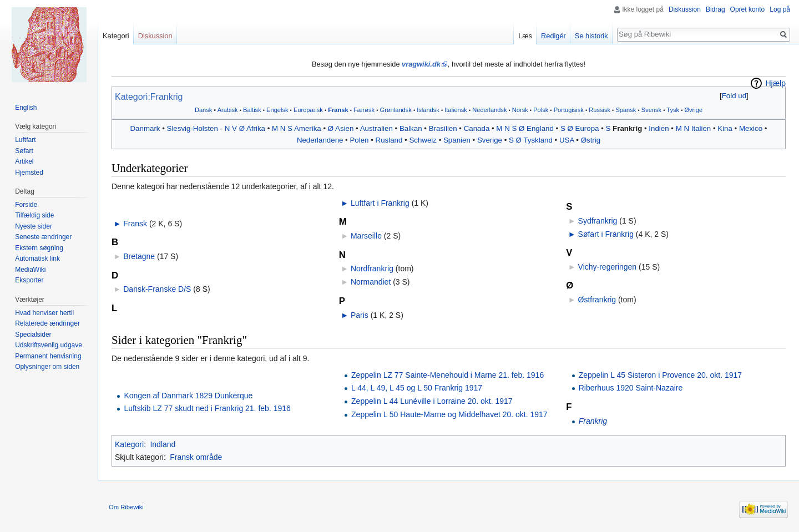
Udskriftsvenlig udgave (49, 345)
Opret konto (748, 9)
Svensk (651, 110)
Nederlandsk (489, 110)
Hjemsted (29, 173)
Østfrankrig (597, 300)
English (26, 108)
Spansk (626, 110)
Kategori (129, 444)
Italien (701, 128)
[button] (734, 96)
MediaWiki (30, 270)
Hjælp (775, 83)
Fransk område (196, 457)
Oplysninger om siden (47, 367)
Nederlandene (320, 140)
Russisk (600, 110)
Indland (163, 444)
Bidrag (715, 9)
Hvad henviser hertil (44, 313)
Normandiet (371, 282)
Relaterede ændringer (47, 323)
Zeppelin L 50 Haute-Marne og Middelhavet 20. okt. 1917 (449, 414)
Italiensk (456, 110)
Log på (780, 9)
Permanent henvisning (48, 356)
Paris (360, 315)
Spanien (457, 140)
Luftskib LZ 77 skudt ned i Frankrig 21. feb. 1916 (207, 408)
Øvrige (693, 110)
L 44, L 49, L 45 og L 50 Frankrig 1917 (417, 388)
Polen (359, 140)
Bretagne (139, 256)
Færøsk (364, 110)
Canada (477, 128)
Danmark (145, 128)
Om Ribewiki (126, 507)
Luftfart (25, 140)
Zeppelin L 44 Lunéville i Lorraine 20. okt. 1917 (432, 401)
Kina (725, 128)
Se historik (591, 36)
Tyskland (538, 140)
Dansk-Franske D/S (157, 289)
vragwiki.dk (421, 64)
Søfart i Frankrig (606, 234)
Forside (26, 205)
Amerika (308, 128)
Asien (344, 128)
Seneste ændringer (43, 237)
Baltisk (252, 110)
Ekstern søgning (39, 248)
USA (567, 140)
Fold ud (734, 96)
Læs (525, 36)
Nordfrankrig (372, 268)
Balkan (411, 128)
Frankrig (627, 128)
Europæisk (308, 110)
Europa (587, 128)
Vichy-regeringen (608, 267)
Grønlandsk (396, 110)
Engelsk (277, 110)
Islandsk (428, 110)
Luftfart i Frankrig (380, 203)
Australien (376, 128)
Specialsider (33, 335)
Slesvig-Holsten (193, 128)
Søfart (24, 151)
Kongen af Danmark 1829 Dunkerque (188, 396)
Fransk (338, 110)
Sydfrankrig (598, 221)
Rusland (389, 140)
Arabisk (228, 110)
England (540, 128)
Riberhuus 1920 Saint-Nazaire (631, 388)
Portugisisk (569, 110)
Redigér (553, 36)
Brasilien (443, 128)
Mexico (751, 128)
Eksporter (29, 280)
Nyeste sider (34, 226)
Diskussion (685, 9)
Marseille (366, 236)
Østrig (591, 140)
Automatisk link (37, 259)
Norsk (520, 110)
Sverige (490, 140)
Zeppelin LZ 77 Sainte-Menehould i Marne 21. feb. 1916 (447, 375)
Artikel (24, 161)
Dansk (203, 110)
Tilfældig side (34, 215)
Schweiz (423, 140)
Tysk (673, 110)
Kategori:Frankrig (149, 97)
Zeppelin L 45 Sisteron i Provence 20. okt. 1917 (660, 375)
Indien (659, 128)
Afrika (256, 128)
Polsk (541, 110)
